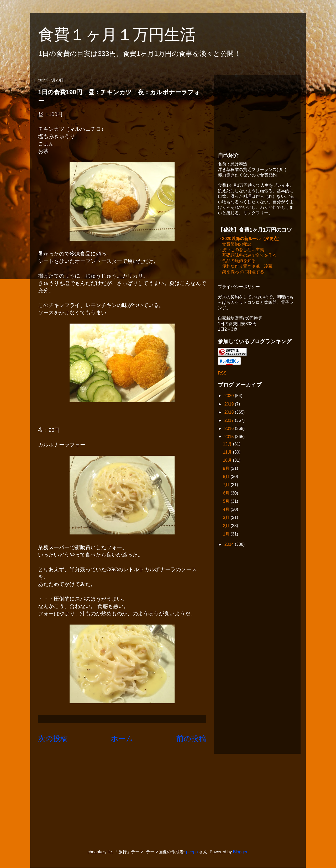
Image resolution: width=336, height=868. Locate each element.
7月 (227, 485)
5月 (227, 502)
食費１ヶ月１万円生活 (125, 35)
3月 (227, 518)
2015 (230, 437)
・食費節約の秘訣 (235, 245)
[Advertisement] (257, 112)
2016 (230, 429)
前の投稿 (191, 739)
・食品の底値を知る (237, 261)
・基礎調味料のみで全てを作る (247, 256)
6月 (227, 494)
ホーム (122, 739)
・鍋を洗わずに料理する (241, 272)
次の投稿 (53, 739)
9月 (227, 469)
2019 (230, 405)
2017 (230, 421)
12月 (228, 445)
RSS (222, 374)
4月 (227, 510)
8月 (227, 477)
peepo (192, 852)
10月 (228, 461)
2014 (230, 545)
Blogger (240, 852)
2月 (227, 526)
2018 (230, 413)
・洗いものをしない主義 (241, 250)
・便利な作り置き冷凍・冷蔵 (245, 267)
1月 (227, 535)
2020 (230, 396)
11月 (228, 453)
